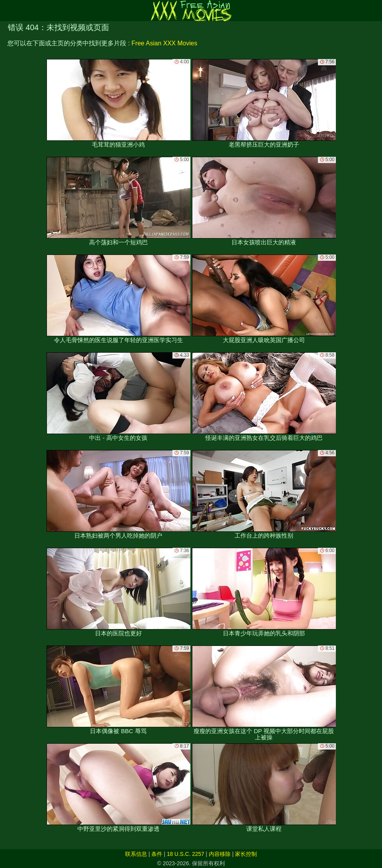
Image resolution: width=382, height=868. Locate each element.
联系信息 (136, 854)
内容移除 (220, 854)
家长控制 (246, 854)
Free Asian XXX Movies (164, 43)
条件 (157, 854)
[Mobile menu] (7, 11)
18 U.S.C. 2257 (186, 854)
